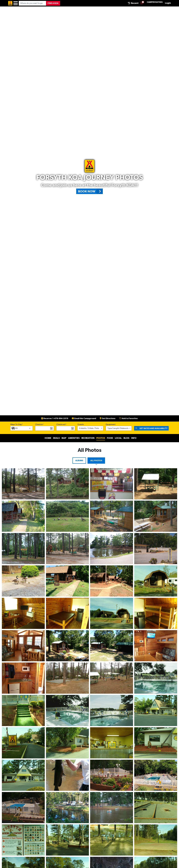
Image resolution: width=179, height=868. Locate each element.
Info (134, 438)
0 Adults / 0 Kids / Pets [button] (89, 428)
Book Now (90, 191)
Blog (126, 438)
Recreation (88, 438)
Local (118, 438)
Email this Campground (84, 418)
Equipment (111, 424)
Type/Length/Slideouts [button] (118, 428)
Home (48, 438)
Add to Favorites (128, 418)
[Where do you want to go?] (32, 3)
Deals (56, 438)
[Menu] (16, 3)
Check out (61, 424)
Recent (133, 3)
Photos (101, 438)
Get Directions (108, 418)
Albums (79, 461)
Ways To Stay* (17, 424)
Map (64, 438)
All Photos (96, 461)
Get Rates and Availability (151, 428)
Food (110, 438)
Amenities (74, 438)
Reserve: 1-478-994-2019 (55, 418)
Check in (39, 424)
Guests (81, 424)
